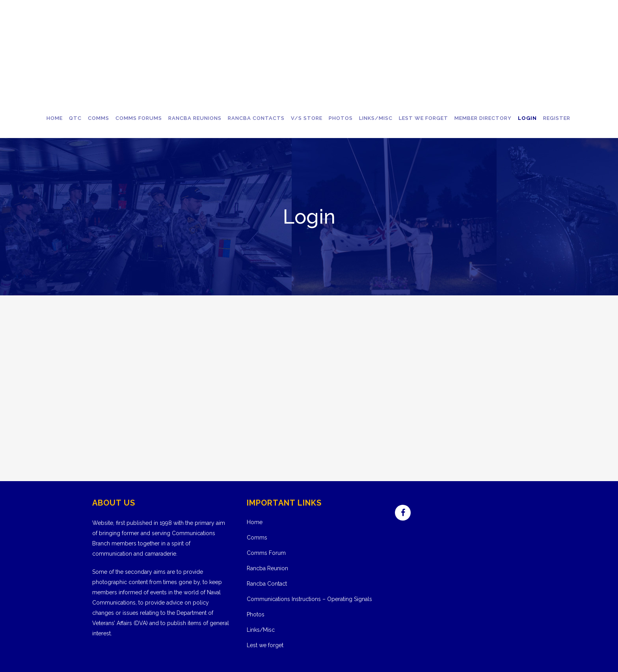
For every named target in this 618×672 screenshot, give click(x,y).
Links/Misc (261, 630)
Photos (256, 614)
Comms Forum (266, 553)
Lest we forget (265, 645)
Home (255, 522)
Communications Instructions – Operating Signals (309, 599)
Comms (257, 538)
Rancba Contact (267, 584)
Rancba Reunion (267, 568)
